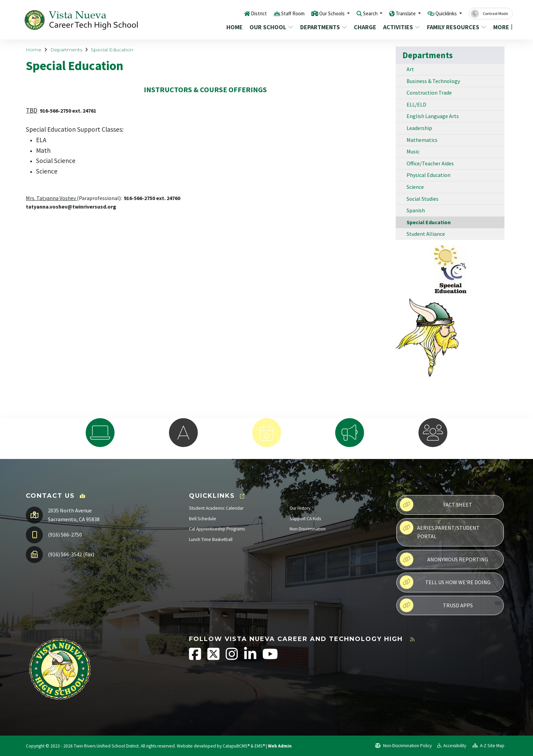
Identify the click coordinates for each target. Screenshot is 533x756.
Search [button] (359, 13)
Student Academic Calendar (216, 508)
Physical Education (428, 175)
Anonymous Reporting (444, 559)
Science (415, 187)
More (502, 27)
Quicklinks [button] (444, 13)
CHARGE (365, 27)
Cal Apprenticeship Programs (217, 529)
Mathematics (422, 140)
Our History (300, 508)
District (235, 13)
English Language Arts (433, 116)
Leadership (419, 128)
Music (413, 151)
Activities (401, 27)
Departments (323, 27)
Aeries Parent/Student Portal (440, 530)
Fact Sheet (436, 505)
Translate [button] (398, 13)
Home (235, 27)
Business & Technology (433, 81)
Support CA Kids (305, 519)
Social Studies (423, 199)
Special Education (112, 50)
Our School (271, 27)
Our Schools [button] (316, 13)
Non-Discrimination (308, 529)
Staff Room (272, 13)
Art (410, 69)
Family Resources (455, 27)
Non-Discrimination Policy (403, 746)
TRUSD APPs (436, 605)
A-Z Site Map (488, 746)
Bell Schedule (203, 519)
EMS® (260, 746)
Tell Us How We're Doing (445, 582)
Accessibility (452, 746)
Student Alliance (426, 234)
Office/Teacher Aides (430, 163)
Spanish (416, 210)
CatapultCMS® (236, 746)
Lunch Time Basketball (211, 539)
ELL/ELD (416, 104)
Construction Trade (429, 93)
